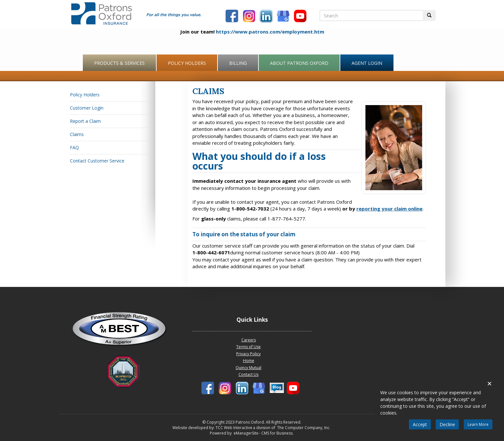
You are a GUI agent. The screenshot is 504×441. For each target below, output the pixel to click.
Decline (447, 424)
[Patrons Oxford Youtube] (301, 17)
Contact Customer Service (97, 161)
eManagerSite (246, 433)
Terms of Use (248, 347)
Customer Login (87, 108)
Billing (238, 63)
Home (249, 361)
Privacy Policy (248, 354)
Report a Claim (85, 121)
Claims (77, 134)
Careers (249, 340)
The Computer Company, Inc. (303, 428)
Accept (420, 424)
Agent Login (367, 63)
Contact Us (248, 374)
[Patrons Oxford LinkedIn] (267, 17)
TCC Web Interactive (234, 428)
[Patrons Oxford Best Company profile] (123, 331)
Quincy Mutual (248, 368)
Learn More (478, 424)
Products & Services (119, 63)
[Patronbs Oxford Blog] (284, 17)
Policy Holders (187, 63)
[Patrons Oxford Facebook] (233, 17)
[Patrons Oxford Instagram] (250, 17)
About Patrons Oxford (299, 63)
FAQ (74, 147)
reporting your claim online (389, 209)
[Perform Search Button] (429, 15)
